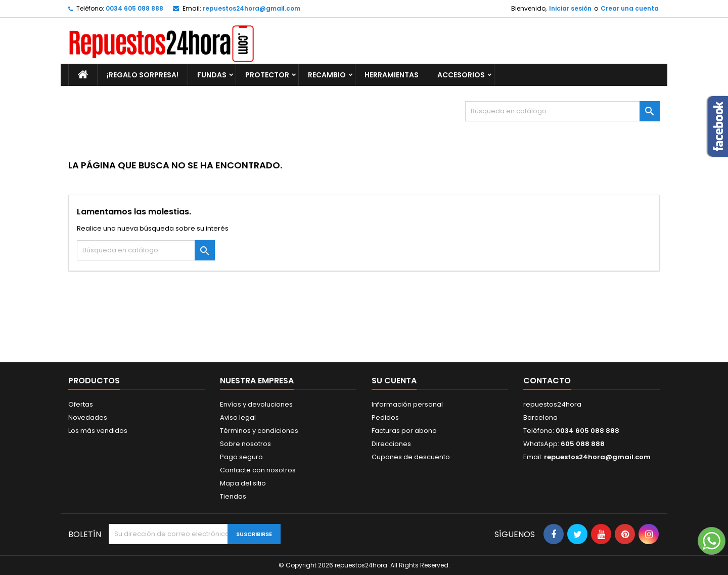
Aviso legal (238, 417)
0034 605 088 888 (134, 8)
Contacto (547, 381)
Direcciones (391, 444)
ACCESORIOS (461, 75)
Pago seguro (241, 457)
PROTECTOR (267, 75)
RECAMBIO (327, 75)
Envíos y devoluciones (256, 404)
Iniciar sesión (570, 8)
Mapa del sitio (243, 483)
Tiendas (233, 496)
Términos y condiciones (259, 431)
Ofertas (81, 404)
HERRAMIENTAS (392, 75)
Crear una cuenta (630, 8)
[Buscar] (562, 111)
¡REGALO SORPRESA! (143, 75)
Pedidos (385, 417)
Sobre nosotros (245, 444)
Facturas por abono (404, 431)
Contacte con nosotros (258, 470)
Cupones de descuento (411, 457)
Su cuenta (394, 381)
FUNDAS (212, 75)
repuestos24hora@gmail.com (252, 8)
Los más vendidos (98, 431)
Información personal (407, 404)
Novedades (88, 417)
